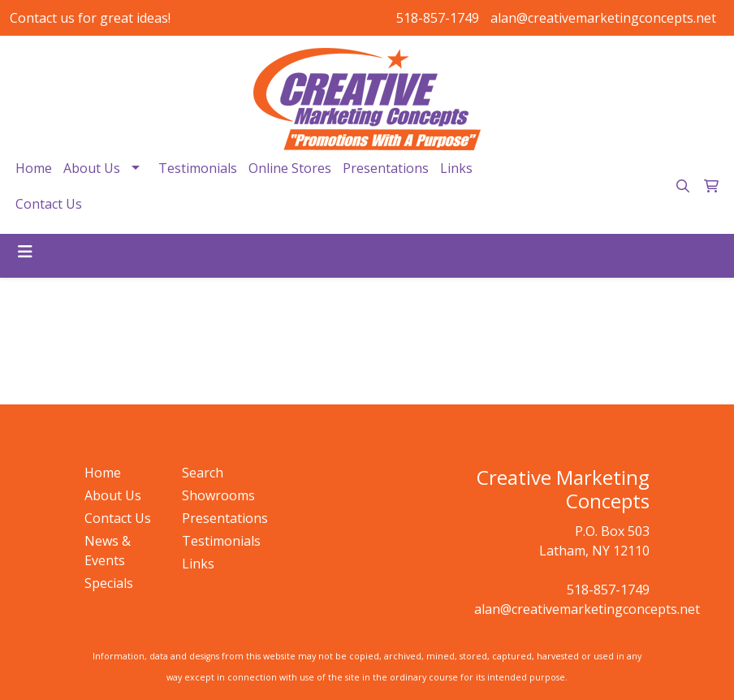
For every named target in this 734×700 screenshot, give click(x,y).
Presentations (386, 168)
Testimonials (198, 168)
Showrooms (218, 495)
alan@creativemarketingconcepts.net (603, 18)
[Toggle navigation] (25, 252)
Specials (109, 583)
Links (456, 168)
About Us (92, 168)
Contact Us (49, 204)
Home (34, 168)
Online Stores (290, 168)
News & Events (108, 551)
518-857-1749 (438, 18)
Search (203, 473)
